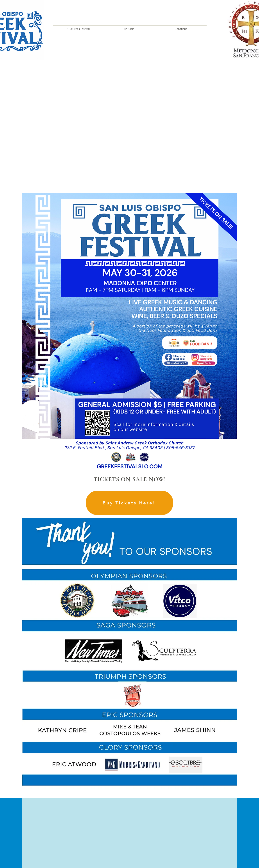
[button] (78, 29)
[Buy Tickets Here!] (129, 503)
